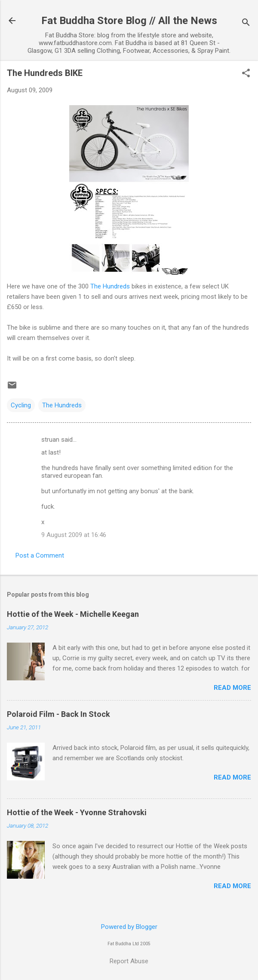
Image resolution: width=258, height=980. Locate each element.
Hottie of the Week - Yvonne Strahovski (77, 812)
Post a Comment (40, 555)
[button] (246, 74)
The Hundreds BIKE (45, 73)
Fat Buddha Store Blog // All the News (129, 21)
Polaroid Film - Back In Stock (58, 714)
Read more (232, 688)
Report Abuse (129, 961)
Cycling (21, 405)
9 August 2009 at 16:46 (74, 535)
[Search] (246, 23)
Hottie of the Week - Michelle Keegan (73, 614)
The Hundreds (111, 286)
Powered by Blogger (129, 927)
